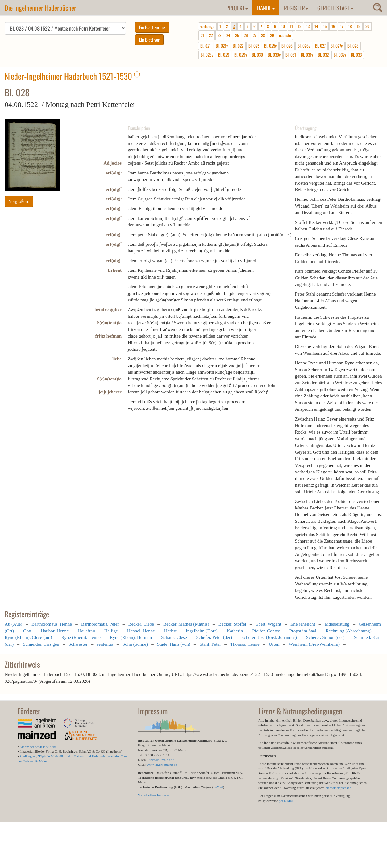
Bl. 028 (353, 46)
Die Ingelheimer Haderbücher (40, 8)
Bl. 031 (291, 55)
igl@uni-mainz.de (162, 760)
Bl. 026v (304, 46)
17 (342, 26)
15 (325, 26)
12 (300, 26)
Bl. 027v (337, 46)
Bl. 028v (207, 55)
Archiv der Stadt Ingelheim (38, 747)
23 (219, 35)
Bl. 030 (257, 55)
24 (228, 35)
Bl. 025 (254, 46)
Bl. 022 (238, 46)
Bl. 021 (206, 46)
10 (283, 26)
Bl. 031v (307, 55)
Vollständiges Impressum (155, 795)
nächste (285, 35)
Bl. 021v (222, 46)
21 (202, 35)
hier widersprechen (338, 788)
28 (263, 35)
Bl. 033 (356, 55)
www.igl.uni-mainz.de (162, 765)
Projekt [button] (237, 8)
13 (308, 26)
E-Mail (218, 787)
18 (350, 26)
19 (359, 26)
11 (291, 26)
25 (237, 35)
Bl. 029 (224, 55)
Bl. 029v (241, 55)
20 (367, 26)
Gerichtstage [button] (335, 8)
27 (254, 35)
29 (272, 35)
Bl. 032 (323, 55)
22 (211, 35)
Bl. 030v (274, 55)
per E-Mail (286, 801)
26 (246, 35)
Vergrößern (19, 201)
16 (333, 26)
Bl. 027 (320, 46)
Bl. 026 (287, 46)
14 (316, 26)
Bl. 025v (270, 46)
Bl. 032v (340, 55)
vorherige (207, 26)
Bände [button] (266, 8)
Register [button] (296, 8)
